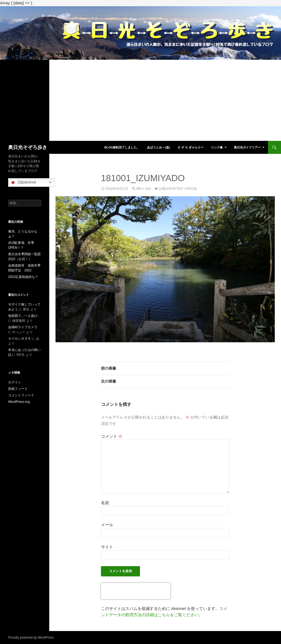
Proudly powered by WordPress (31, 638)
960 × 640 (143, 189)
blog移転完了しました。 (122, 147)
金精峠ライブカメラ (23, 327)
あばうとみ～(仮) (158, 147)
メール (107, 525)
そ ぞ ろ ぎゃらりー (190, 147)
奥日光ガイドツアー (247, 147)
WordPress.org (19, 402)
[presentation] (136, 591)
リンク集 (217, 147)
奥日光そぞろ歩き (28, 147)
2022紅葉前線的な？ (23, 277)
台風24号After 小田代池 (178, 189)
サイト (107, 547)
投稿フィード (18, 389)
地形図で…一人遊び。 (24, 316)
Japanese (23, 182)
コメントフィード (21, 395)
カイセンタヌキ (19, 338)
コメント (112, 436)
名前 (105, 503)
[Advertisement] (140, 100)
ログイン (15, 382)
